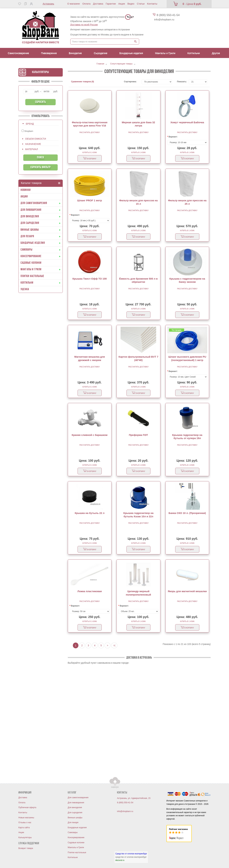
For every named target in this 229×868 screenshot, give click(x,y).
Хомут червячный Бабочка (187, 122)
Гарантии (111, 4)
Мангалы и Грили (76, 847)
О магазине (74, 4)
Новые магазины (26, 818)
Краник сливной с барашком (90, 435)
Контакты (152, 4)
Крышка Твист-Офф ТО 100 (90, 279)
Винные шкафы (75, 818)
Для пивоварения (76, 803)
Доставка (98, 4)
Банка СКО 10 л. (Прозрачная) (187, 513)
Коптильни (73, 857)
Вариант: (173, 137)
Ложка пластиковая (90, 591)
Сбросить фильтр (40, 167)
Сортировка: (130, 82)
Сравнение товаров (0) (83, 82)
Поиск (40, 158)
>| (114, 645)
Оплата (86, 4)
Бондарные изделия (77, 828)
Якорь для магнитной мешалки (187, 591)
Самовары (73, 832)
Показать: (180, 82)
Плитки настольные (77, 852)
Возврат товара (26, 848)
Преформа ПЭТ (138, 435)
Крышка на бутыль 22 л (90, 513)
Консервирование (76, 837)
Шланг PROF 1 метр (90, 200)
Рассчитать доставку (90, 132)
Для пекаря (73, 822)
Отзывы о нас (25, 822)
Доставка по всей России (84, 25)
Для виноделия (75, 807)
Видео (131, 4)
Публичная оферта (27, 807)
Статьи (141, 4)
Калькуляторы (40, 72)
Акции (122, 4)
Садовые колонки (76, 843)
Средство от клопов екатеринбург (131, 854)
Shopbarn (27, 131)
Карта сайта (24, 828)
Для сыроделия (75, 813)
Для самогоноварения (78, 798)
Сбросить (40, 102)
